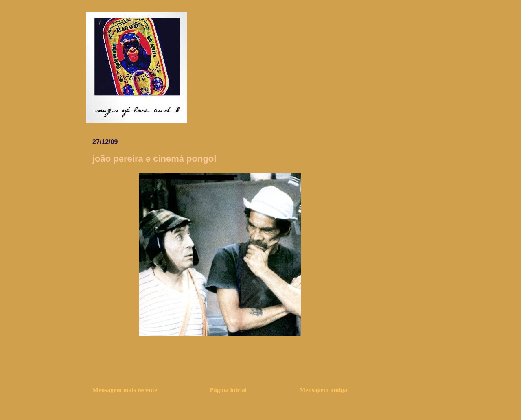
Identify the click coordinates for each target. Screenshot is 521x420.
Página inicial (229, 390)
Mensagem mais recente (125, 390)
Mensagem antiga (323, 390)
